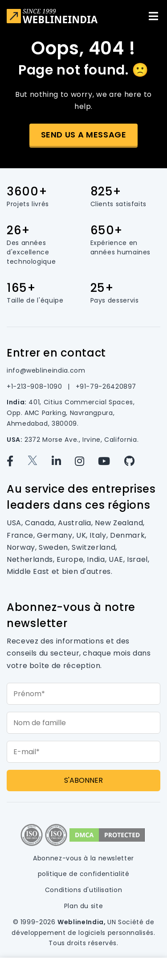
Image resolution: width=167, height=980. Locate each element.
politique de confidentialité (84, 874)
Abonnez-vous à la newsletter (83, 858)
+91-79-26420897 (106, 386)
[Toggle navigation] (153, 16)
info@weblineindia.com (46, 370)
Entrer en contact (56, 353)
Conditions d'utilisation (83, 890)
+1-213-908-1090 (35, 386)
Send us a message (84, 135)
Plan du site (84, 906)
